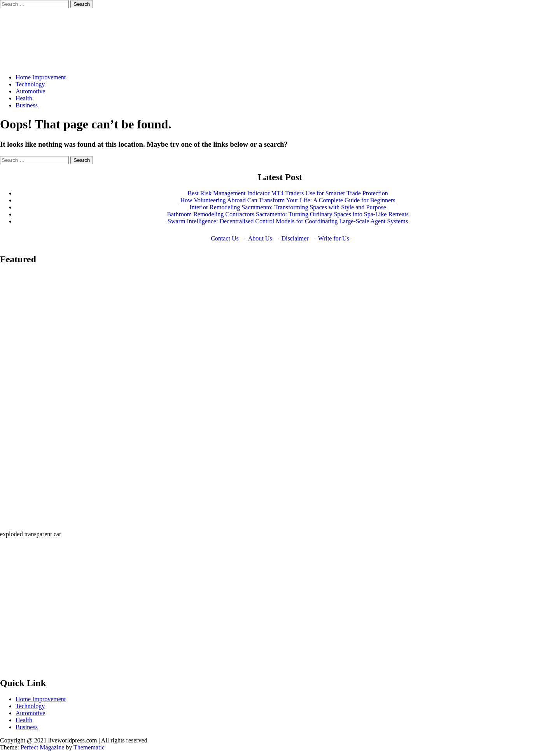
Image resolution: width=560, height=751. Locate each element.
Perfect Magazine (43, 747)
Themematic (89, 747)
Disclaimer (295, 238)
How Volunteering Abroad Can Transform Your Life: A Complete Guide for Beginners (288, 200)
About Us (260, 238)
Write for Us (334, 238)
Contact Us (225, 238)
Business (27, 105)
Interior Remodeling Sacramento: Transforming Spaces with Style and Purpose (288, 207)
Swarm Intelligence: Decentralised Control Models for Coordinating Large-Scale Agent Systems (288, 221)
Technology (30, 84)
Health (24, 98)
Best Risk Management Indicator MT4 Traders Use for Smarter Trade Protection (288, 193)
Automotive (30, 91)
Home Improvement (41, 77)
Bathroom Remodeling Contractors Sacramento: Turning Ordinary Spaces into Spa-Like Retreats (288, 214)
